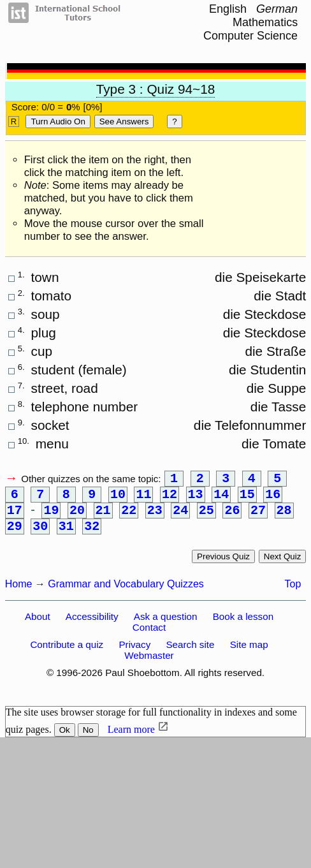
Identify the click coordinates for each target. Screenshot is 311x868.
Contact (149, 637)
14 (221, 498)
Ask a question (166, 627)
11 (143, 498)
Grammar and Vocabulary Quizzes (126, 594)
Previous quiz (223, 567)
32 (92, 535)
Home (19, 594)
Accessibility (92, 627)
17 (15, 517)
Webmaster (149, 666)
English (228, 9)
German (277, 9)
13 (196, 498)
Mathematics (265, 22)
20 (77, 517)
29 (15, 535)
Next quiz (283, 567)
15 (247, 498)
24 (180, 517)
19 (51, 517)
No (88, 740)
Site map (249, 655)
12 (170, 498)
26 (232, 517)
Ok (65, 740)
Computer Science (250, 36)
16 (273, 498)
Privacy (134, 655)
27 (258, 517)
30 (40, 535)
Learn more (131, 739)
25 (206, 517)
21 (103, 517)
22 (129, 517)
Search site (190, 655)
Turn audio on (58, 121)
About (38, 627)
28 (284, 517)
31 (66, 535)
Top (293, 594)
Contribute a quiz (67, 655)
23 (155, 517)
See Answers (124, 121)
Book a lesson (243, 627)
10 (118, 498)
